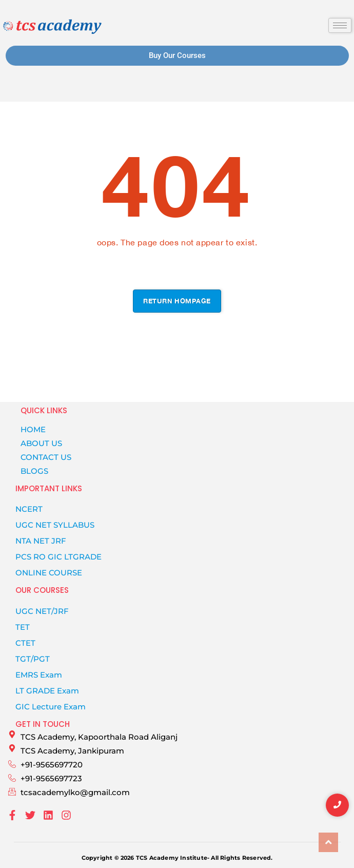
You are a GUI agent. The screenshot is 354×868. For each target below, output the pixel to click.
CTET (25, 643)
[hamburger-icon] (340, 25)
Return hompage (177, 301)
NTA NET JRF (41, 541)
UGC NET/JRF (42, 611)
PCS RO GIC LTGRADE (58, 557)
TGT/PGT (33, 659)
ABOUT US (41, 443)
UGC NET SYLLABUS (55, 525)
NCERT (29, 509)
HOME (33, 429)
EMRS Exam (39, 675)
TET (23, 627)
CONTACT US (46, 457)
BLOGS (34, 471)
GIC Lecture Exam (51, 707)
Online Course (49, 573)
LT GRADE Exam (47, 691)
